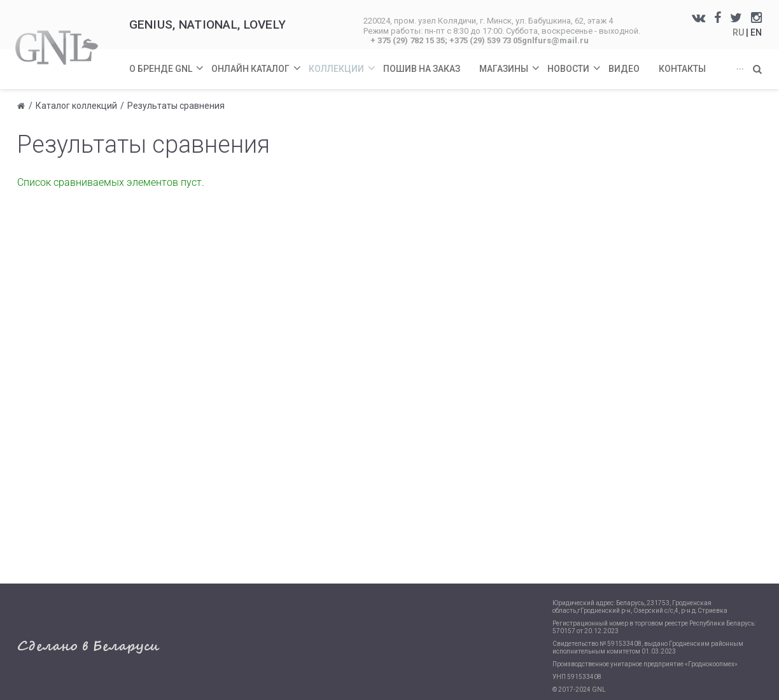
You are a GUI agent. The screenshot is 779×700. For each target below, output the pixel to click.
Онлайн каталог (257, 61)
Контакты (682, 69)
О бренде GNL (167, 61)
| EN (754, 32)
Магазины (510, 61)
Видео (624, 69)
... (740, 66)
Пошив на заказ (422, 69)
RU (739, 32)
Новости (575, 61)
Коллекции (343, 61)
